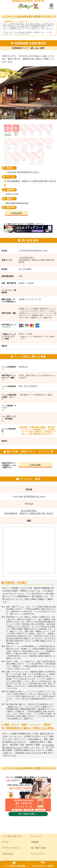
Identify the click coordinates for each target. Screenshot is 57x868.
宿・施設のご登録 (38, 848)
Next (52, 114)
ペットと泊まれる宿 (18, 17)
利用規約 (35, 842)
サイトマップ (36, 836)
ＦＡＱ (5, 842)
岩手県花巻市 (17, 48)
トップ (5, 17)
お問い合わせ (8, 854)
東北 (30, 17)
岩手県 (37, 17)
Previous (5, 114)
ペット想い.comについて (12, 836)
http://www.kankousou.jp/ (17, 203)
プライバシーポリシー (11, 848)
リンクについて (37, 854)
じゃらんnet (16, 213)
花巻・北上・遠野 (37, 48)
